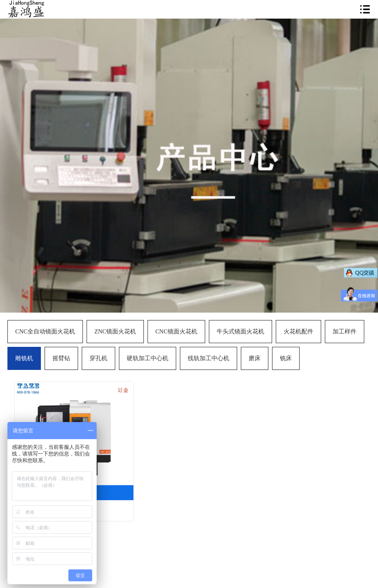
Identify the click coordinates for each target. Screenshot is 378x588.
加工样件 (345, 331)
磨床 (255, 358)
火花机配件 (298, 331)
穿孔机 (98, 358)
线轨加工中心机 (209, 358)
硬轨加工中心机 (148, 358)
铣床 (286, 358)
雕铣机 (24, 358)
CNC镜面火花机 (176, 331)
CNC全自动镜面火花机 (45, 331)
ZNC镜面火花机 (115, 331)
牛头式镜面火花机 (240, 331)
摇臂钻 (61, 358)
